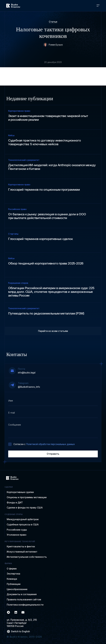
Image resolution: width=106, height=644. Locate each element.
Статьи (53, 22)
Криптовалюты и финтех (21, 547)
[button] (98, 6)
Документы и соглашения (22, 594)
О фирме (12, 569)
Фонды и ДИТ (15, 503)
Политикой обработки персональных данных (50, 444)
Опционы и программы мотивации (27, 497)
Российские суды (17, 530)
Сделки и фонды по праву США (25, 508)
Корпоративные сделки (20, 492)
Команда (12, 579)
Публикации (14, 584)
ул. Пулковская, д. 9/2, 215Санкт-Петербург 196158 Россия (22, 623)
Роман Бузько (56, 45)
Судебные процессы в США (23, 525)
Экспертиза (13, 574)
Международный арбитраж (23, 519)
